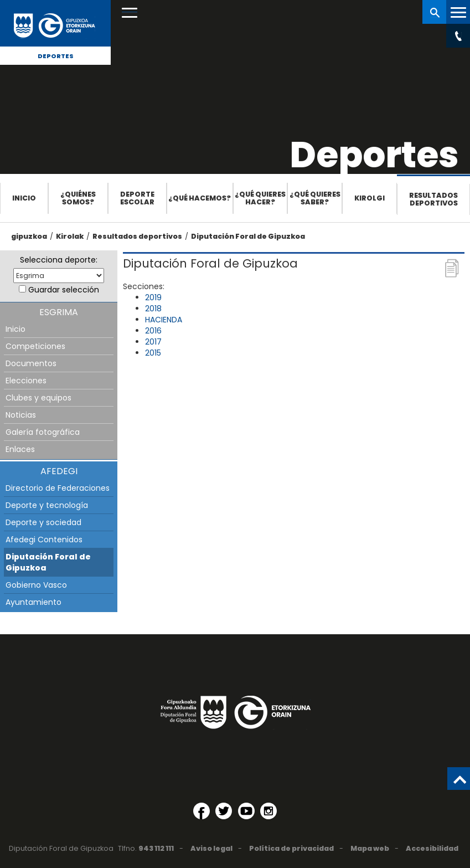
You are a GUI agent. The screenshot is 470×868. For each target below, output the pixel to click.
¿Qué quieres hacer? (260, 198)
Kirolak (70, 236)
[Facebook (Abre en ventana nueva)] (202, 811)
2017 (153, 342)
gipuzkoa (29, 236)
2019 (153, 297)
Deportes (56, 56)
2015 (153, 353)
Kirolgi (370, 198)
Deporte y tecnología (47, 505)
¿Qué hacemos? (200, 198)
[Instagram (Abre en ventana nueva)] (268, 811)
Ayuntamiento (33, 602)
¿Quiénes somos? (78, 198)
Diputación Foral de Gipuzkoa (248, 236)
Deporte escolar (137, 198)
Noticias (21, 415)
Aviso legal (211, 848)
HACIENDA (164, 320)
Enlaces (20, 449)
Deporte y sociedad (43, 522)
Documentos (31, 363)
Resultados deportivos (433, 199)
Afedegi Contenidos (44, 540)
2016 (153, 331)
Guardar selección (64, 290)
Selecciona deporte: (59, 260)
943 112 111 (156, 848)
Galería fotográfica (43, 432)
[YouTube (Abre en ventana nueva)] (246, 811)
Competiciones (35, 346)
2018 (153, 309)
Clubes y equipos (38, 398)
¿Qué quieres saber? (315, 198)
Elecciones (26, 381)
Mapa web (370, 848)
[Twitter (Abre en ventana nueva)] (224, 811)
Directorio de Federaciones (58, 488)
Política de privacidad (291, 848)
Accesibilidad (432, 848)
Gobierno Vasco (36, 585)
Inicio (24, 198)
